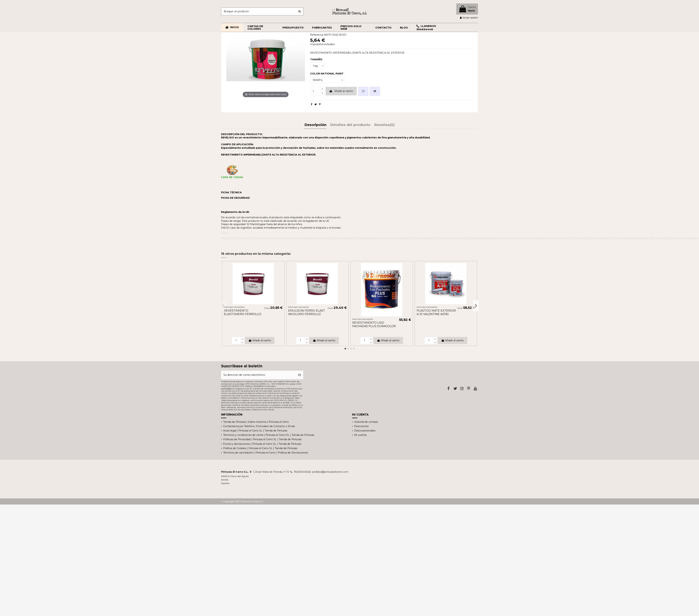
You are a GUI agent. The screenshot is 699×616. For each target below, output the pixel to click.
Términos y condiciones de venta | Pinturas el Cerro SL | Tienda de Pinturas (269, 435)
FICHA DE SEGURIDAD (235, 198)
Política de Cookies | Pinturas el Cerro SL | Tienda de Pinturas (260, 448)
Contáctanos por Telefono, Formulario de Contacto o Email (259, 426)
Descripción (315, 125)
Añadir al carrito (341, 91)
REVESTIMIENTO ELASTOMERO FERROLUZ (243, 312)
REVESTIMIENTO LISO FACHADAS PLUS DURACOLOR (374, 324)
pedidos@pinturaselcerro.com (330, 472)
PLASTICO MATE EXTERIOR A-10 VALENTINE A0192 (436, 312)
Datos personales (365, 431)
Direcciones (361, 426)
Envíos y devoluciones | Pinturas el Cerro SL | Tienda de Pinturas (262, 444)
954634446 (301, 472)
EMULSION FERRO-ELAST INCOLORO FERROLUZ (307, 312)
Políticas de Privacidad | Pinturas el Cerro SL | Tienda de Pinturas (262, 439)
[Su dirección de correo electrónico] (258, 375)
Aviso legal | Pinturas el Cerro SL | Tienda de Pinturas (255, 431)
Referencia (317, 35)
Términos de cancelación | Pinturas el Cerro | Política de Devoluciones (266, 453)
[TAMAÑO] (318, 66)
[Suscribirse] (300, 375)
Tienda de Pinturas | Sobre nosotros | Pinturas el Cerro (256, 422)
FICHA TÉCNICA (231, 192)
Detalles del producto (350, 125)
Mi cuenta (360, 435)
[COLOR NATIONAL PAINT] (327, 80)
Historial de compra (366, 422)
